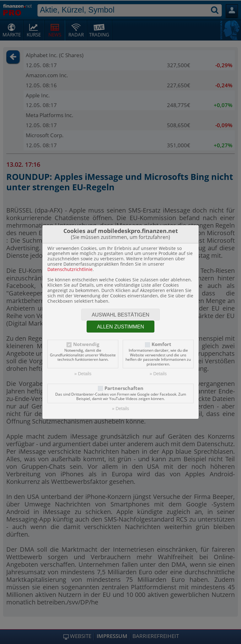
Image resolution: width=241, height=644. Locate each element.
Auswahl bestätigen (120, 315)
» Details (83, 374)
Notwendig (86, 344)
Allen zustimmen (120, 327)
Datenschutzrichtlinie (70, 269)
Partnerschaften (124, 388)
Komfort (161, 344)
